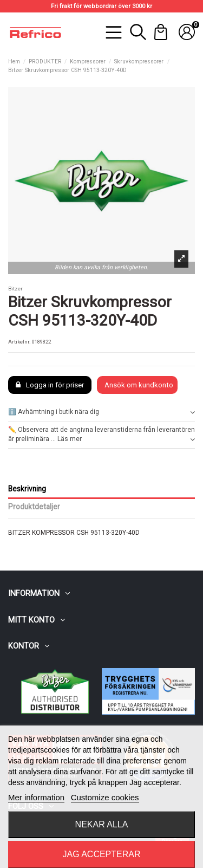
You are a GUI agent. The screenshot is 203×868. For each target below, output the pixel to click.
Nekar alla (102, 824)
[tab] (101, 413)
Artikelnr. (19, 342)
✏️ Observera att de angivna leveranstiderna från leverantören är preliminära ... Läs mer (101, 435)
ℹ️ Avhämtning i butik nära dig (101, 412)
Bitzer (15, 289)
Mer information (36, 797)
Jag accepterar (101, 854)
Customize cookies (105, 797)
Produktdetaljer (34, 507)
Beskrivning (27, 489)
